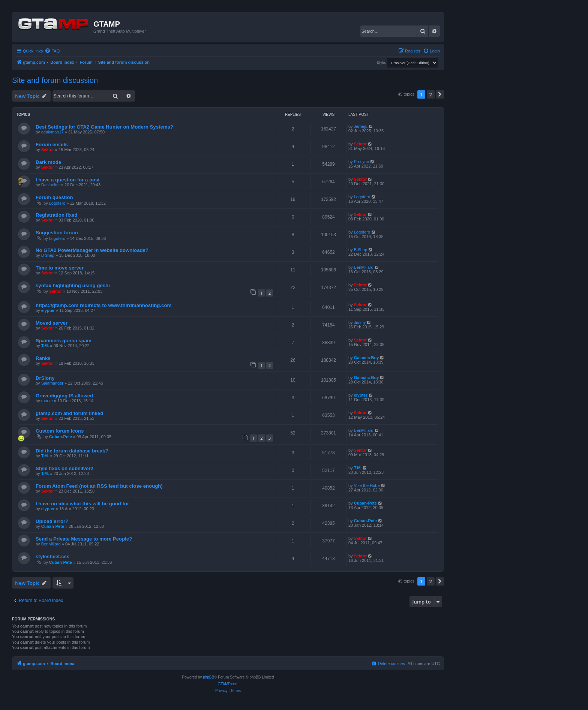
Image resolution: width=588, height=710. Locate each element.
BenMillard (364, 267)
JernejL (361, 126)
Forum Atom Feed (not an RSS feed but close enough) (99, 486)
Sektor (48, 150)
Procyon (361, 162)
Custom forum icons (60, 431)
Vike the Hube (367, 485)
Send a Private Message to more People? (84, 539)
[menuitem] (52, 51)
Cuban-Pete (61, 437)
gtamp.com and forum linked (69, 413)
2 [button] (431, 94)
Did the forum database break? (72, 451)
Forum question (54, 197)
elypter (48, 310)
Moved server (52, 323)
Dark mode (48, 162)
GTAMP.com (228, 684)
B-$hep (48, 255)
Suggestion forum (57, 233)
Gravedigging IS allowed (64, 396)
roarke (47, 401)
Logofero (57, 203)
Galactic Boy (367, 358)
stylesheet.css (52, 556)
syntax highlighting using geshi (73, 285)
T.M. (45, 346)
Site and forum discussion (55, 80)
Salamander (52, 383)
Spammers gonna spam (64, 341)
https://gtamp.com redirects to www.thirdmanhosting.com (103, 305)
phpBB (208, 677)
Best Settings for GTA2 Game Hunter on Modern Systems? (104, 127)
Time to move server (60, 268)
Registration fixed (56, 215)
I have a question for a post (68, 180)
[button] (440, 94)
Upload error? (52, 521)
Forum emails (52, 145)
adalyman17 (52, 132)
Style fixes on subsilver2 (64, 468)
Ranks (43, 358)
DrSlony (45, 378)
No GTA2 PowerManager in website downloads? (92, 250)
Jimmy (360, 322)
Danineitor (51, 185)
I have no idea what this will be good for (82, 504)
